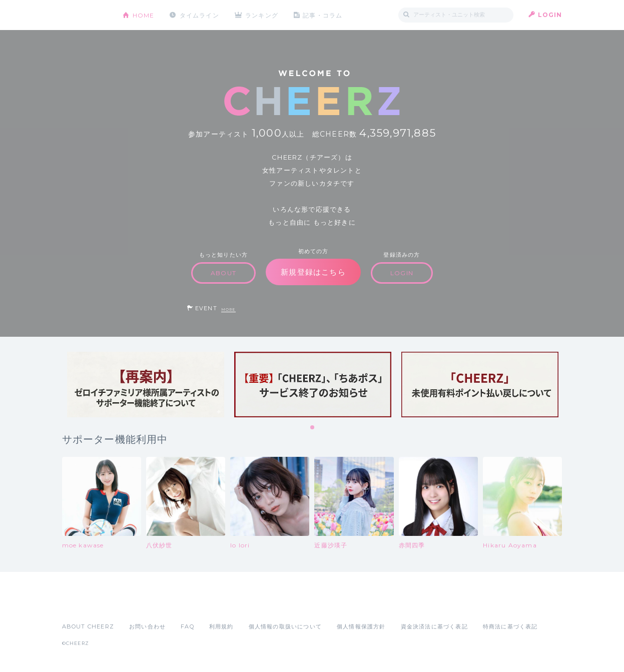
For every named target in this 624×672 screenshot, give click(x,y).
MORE (228, 309)
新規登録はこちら (313, 272)
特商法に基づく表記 (510, 626)
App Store (85, 604)
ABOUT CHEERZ (88, 626)
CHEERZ (85, 15)
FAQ (187, 626)
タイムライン (199, 15)
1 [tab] (313, 428)
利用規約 (221, 626)
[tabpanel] (146, 385)
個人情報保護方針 (361, 626)
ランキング (262, 15)
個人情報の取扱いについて (285, 626)
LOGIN (550, 15)
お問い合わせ (147, 626)
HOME (144, 15)
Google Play (138, 604)
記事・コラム (323, 15)
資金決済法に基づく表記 (434, 626)
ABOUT (223, 273)
